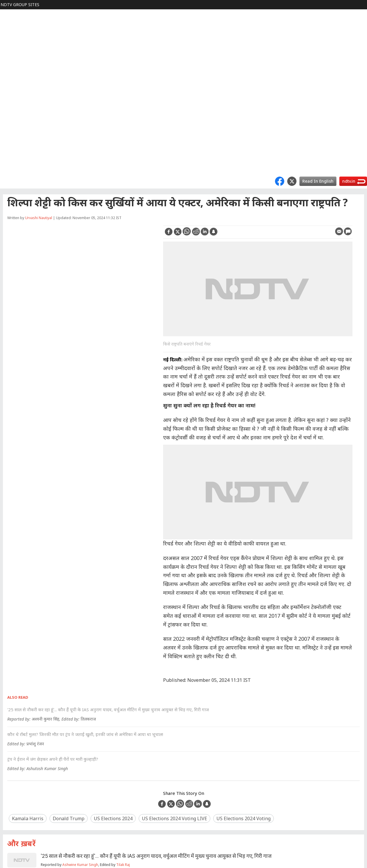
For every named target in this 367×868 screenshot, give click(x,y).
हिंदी (7, 42)
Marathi (11, 154)
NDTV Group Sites (20, 5)
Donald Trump (69, 818)
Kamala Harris (28, 818)
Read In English (318, 181)
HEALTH (11, 88)
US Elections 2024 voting (244, 818)
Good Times (15, 163)
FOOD (9, 70)
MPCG (9, 144)
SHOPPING (14, 116)
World (9, 23)
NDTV (9, 14)
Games (10, 107)
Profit (9, 32)
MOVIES (11, 51)
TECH (9, 98)
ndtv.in (349, 181)
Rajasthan (13, 135)
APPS (9, 126)
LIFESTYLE (14, 79)
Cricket (10, 60)
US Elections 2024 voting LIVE (174, 818)
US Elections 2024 (113, 818)
